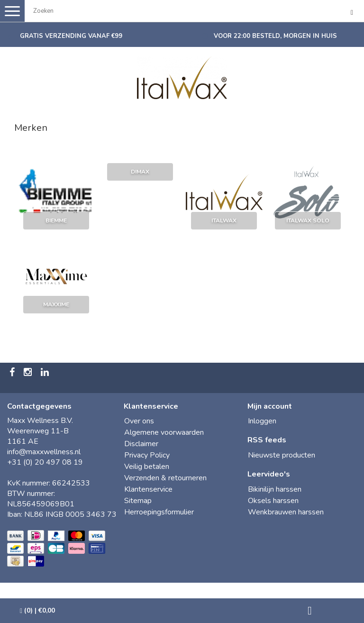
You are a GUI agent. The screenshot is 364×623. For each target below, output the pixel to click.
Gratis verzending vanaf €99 (71, 36)
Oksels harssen (273, 501)
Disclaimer (141, 444)
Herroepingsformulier (159, 512)
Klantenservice (148, 489)
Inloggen (262, 421)
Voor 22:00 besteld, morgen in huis (275, 36)
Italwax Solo (308, 220)
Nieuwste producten (282, 455)
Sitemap (138, 501)
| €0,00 (37, 610)
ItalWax (224, 220)
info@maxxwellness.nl (44, 452)
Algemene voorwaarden (164, 432)
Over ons (139, 421)
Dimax (140, 172)
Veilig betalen (147, 467)
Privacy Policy (147, 455)
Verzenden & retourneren (165, 478)
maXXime (56, 304)
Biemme (56, 220)
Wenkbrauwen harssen (286, 512)
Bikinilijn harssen (275, 489)
